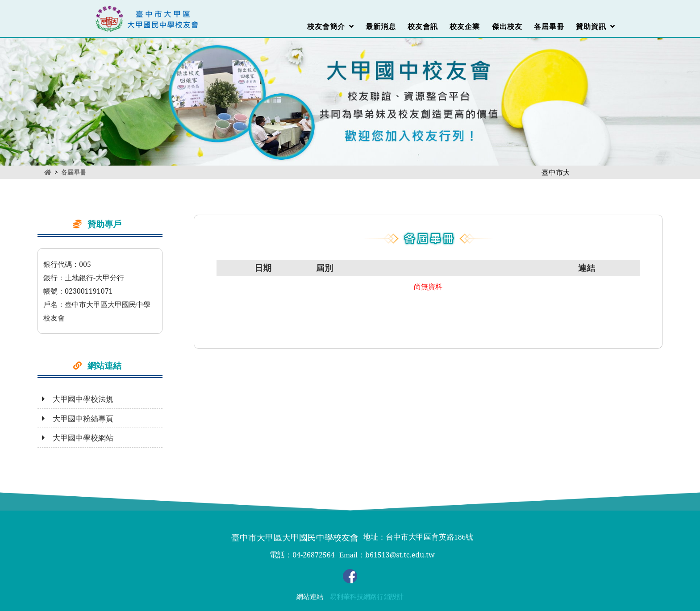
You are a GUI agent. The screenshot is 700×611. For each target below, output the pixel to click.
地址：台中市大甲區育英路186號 (418, 537)
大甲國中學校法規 (78, 399)
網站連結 (310, 597)
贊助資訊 (596, 27)
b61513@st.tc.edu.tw (400, 555)
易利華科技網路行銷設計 (367, 597)
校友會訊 (423, 27)
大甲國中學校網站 (78, 438)
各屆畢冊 (549, 27)
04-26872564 (313, 555)
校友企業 (465, 27)
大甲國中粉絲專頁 (78, 418)
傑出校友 (507, 27)
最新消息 (381, 27)
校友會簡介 (331, 27)
